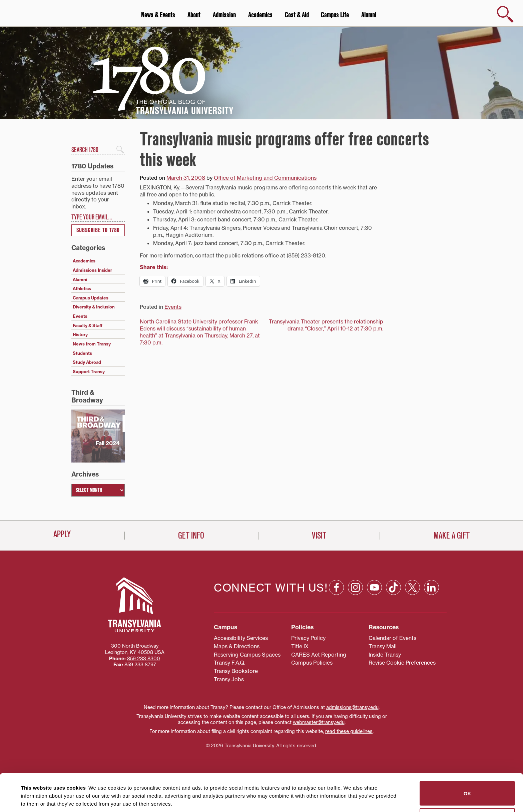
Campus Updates (91, 298)
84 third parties (73, 782)
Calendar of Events (392, 638)
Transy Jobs (229, 679)
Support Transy (89, 371)
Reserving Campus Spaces (247, 655)
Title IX (300, 646)
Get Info (191, 536)
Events (173, 307)
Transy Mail (383, 646)
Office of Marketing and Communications (265, 178)
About (194, 15)
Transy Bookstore (236, 671)
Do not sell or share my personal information (467, 783)
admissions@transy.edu (352, 707)
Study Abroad (87, 362)
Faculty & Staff (88, 325)
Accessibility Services (241, 638)
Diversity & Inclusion (94, 307)
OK (467, 756)
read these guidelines (349, 731)
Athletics (82, 288)
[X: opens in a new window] (412, 587)
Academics (260, 15)
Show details (33, 799)
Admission (224, 15)
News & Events (158, 15)
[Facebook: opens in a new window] (336, 587)
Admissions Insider (92, 270)
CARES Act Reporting (319, 655)
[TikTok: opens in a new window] (393, 587)
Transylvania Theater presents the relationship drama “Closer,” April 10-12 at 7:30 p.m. (326, 325)
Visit (319, 536)
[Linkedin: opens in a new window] (431, 587)
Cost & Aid (297, 15)
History (80, 334)
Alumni (369, 15)
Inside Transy (385, 655)
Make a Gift (452, 536)
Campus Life (335, 15)
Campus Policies (312, 663)
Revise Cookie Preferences (402, 663)
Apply (62, 534)
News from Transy (92, 344)
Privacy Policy (308, 638)
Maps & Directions (237, 646)
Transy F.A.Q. (229, 663)
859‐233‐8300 (144, 659)
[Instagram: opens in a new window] (355, 587)
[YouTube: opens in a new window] (374, 587)
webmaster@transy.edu (319, 722)
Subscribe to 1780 (98, 230)
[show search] (505, 14)
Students (82, 353)
